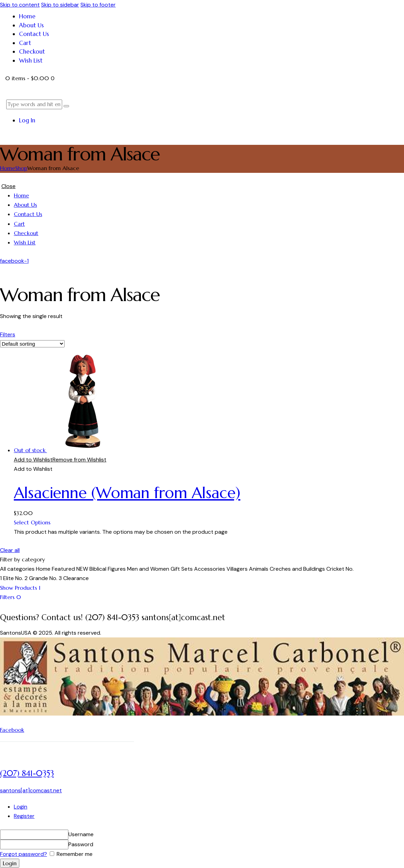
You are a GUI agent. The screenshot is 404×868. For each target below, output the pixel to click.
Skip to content (20, 5)
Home (8, 168)
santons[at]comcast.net (31, 790)
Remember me (74, 854)
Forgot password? (23, 854)
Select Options (32, 522)
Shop (21, 168)
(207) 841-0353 (27, 773)
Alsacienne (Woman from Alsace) (127, 493)
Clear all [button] (10, 550)
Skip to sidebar (60, 5)
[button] (60, 460)
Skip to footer (98, 5)
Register (24, 816)
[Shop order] (32, 344)
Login (21, 807)
